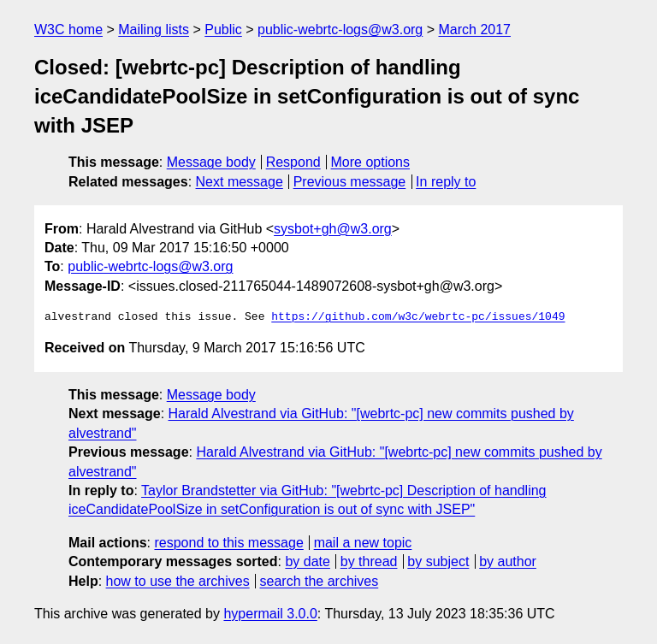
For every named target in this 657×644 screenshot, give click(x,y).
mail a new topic (363, 543)
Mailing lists (154, 30)
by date (307, 561)
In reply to (446, 182)
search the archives (320, 581)
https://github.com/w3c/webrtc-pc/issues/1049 (418, 317)
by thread (369, 561)
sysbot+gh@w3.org (333, 229)
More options (371, 162)
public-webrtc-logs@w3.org (340, 30)
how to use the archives (178, 581)
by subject (438, 561)
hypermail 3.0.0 (270, 614)
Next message (240, 182)
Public (223, 30)
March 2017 (475, 30)
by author (508, 561)
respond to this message (228, 543)
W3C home (68, 30)
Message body (211, 162)
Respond (293, 162)
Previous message (350, 182)
